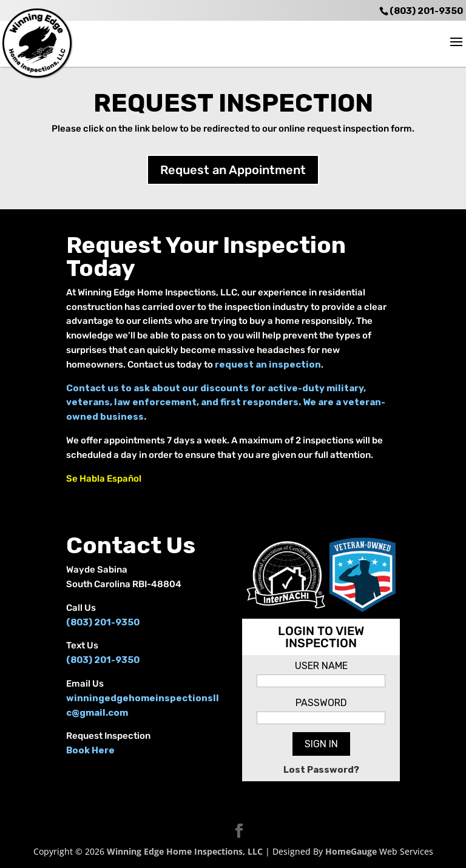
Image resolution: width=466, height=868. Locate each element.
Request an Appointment (233, 170)
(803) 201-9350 (426, 11)
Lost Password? (321, 770)
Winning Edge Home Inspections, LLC (185, 851)
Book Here (90, 750)
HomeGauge (351, 851)
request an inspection (268, 365)
